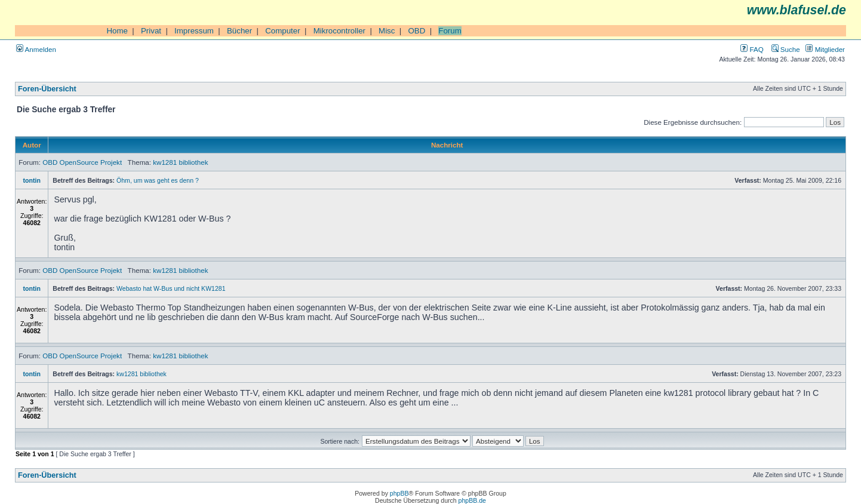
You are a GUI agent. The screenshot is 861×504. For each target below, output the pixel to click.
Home (117, 31)
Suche (786, 49)
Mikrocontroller (339, 31)
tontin (32, 180)
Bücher (239, 31)
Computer (283, 31)
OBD (416, 31)
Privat (151, 31)
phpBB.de (472, 500)
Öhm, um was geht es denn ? (158, 180)
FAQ (752, 49)
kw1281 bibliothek (180, 162)
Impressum (194, 31)
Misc (387, 31)
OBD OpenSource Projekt (82, 162)
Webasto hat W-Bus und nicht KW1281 (171, 288)
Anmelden (36, 49)
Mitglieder (825, 49)
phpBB (399, 493)
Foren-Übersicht (47, 89)
